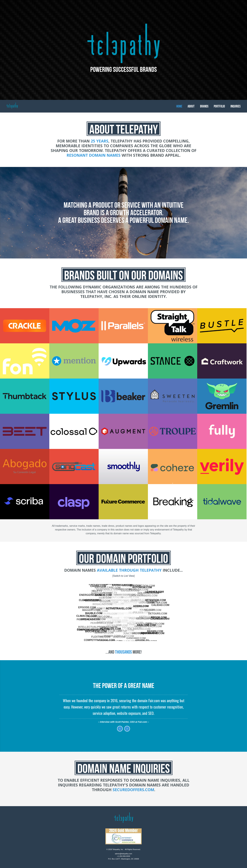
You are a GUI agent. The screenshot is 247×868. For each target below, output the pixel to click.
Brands (204, 106)
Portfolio (219, 106)
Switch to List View (123, 576)
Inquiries (236, 106)
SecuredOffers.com (133, 790)
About (191, 106)
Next (127, 729)
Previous (120, 729)
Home (179, 106)
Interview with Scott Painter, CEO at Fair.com (123, 722)
